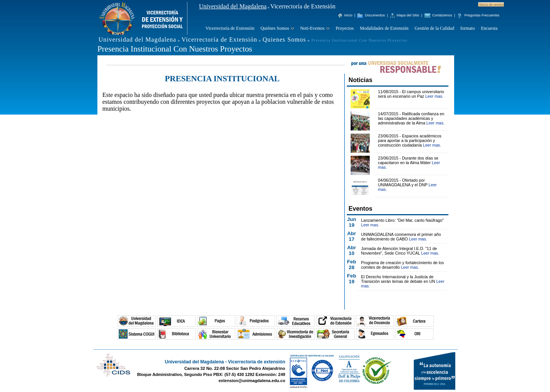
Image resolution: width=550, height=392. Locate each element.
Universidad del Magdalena (233, 6)
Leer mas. (434, 96)
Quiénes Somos (275, 28)
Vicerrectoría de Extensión (230, 28)
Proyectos (345, 28)
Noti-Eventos (312, 28)
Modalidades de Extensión (384, 28)
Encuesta (489, 28)
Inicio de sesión (491, 4)
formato (467, 28)
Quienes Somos (284, 40)
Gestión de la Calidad (435, 28)
